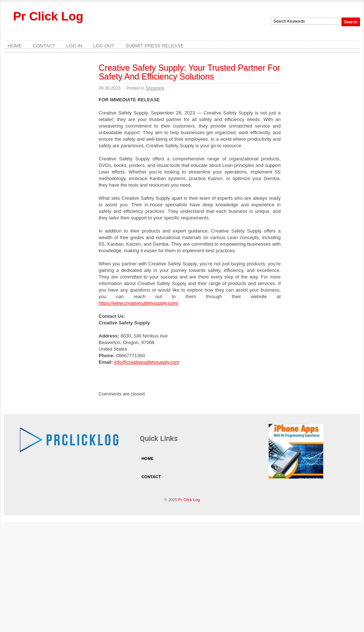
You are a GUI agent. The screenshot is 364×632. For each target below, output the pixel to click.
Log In (74, 46)
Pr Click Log (48, 16)
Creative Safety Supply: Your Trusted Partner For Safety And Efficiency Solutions (189, 72)
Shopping (155, 88)
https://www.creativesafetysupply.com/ (139, 303)
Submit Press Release (154, 46)
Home (15, 46)
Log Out (104, 46)
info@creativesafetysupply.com (147, 362)
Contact (44, 46)
